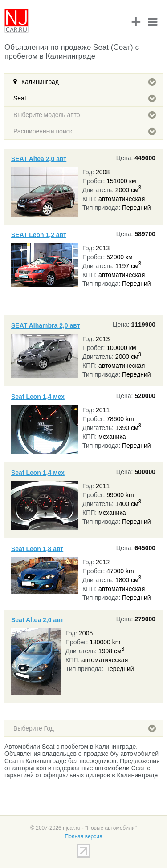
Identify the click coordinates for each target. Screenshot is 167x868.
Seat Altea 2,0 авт (37, 620)
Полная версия (84, 836)
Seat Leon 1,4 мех (38, 397)
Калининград (89, 82)
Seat (85, 98)
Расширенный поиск (85, 131)
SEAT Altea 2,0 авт (39, 159)
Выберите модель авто (85, 115)
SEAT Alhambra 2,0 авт (46, 325)
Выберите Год (85, 728)
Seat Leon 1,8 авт (37, 549)
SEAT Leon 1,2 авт (39, 235)
